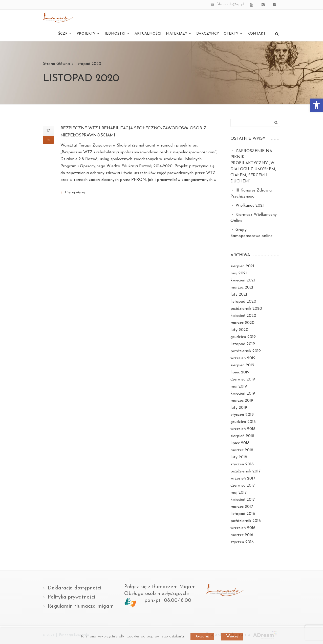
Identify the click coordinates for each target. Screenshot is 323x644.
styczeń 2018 (242, 464)
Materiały (179, 34)
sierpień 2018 (242, 436)
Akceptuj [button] (202, 637)
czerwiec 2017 (243, 486)
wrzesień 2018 (243, 429)
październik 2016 (246, 521)
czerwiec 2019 (243, 379)
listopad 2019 (243, 344)
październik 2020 (246, 309)
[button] (316, 105)
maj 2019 (239, 387)
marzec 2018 (242, 450)
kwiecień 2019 (243, 394)
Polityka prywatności (71, 597)
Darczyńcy (208, 34)
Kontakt (256, 34)
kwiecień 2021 (243, 280)
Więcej (232, 637)
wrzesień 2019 (243, 358)
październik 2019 (246, 351)
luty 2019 (239, 408)
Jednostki (117, 34)
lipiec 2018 (240, 443)
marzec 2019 (242, 401)
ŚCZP (65, 34)
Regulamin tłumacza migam (81, 606)
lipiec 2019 (240, 372)
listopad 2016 (243, 514)
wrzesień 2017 (243, 479)
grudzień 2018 (243, 422)
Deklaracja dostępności (74, 588)
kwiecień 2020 (243, 316)
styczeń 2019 (242, 415)
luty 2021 (239, 295)
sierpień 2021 (242, 266)
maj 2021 (239, 273)
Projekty (88, 34)
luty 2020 (239, 330)
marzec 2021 (242, 288)
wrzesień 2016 (243, 528)
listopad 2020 (243, 302)
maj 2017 (239, 493)
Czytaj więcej (75, 192)
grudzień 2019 (243, 337)
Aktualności (148, 34)
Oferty (233, 34)
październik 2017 (245, 471)
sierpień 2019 (242, 365)
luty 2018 (239, 457)
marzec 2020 (242, 323)
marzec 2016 (242, 535)
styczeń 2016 (242, 542)
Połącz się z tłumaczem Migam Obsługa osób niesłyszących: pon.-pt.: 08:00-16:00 (160, 594)
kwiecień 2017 (243, 500)
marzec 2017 (242, 507)
